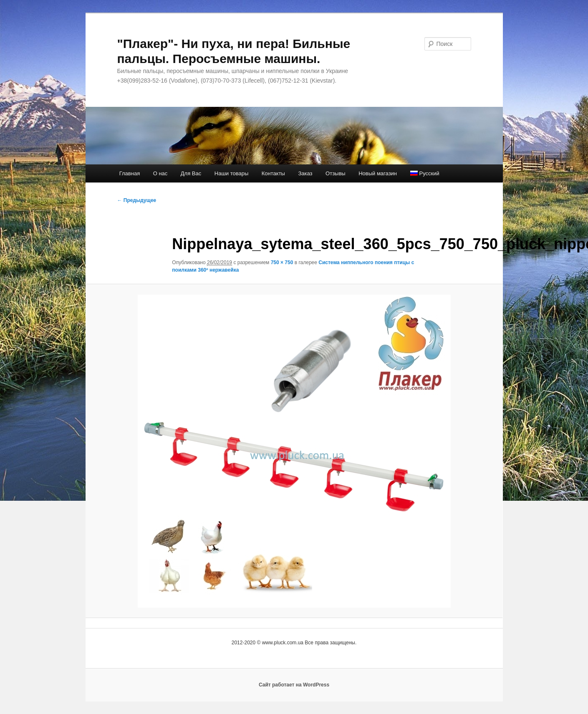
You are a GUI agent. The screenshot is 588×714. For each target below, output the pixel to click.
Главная (130, 173)
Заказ (305, 173)
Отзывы (336, 173)
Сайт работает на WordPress (294, 685)
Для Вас (191, 173)
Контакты (273, 173)
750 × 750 (282, 262)
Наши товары (232, 173)
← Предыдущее (137, 200)
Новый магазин (378, 173)
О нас (160, 173)
